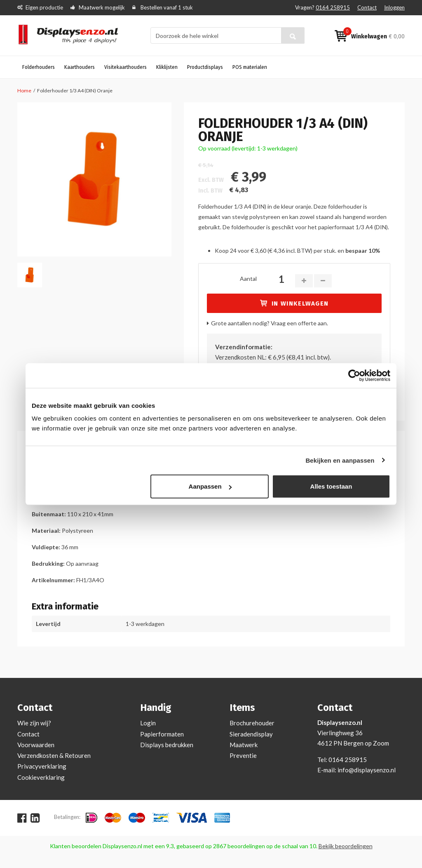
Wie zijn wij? (34, 723)
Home (24, 91)
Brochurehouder (252, 723)
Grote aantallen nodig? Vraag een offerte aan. (270, 323)
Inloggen (394, 7)
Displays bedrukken (167, 745)
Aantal (248, 279)
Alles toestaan (331, 486)
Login (148, 723)
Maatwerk (244, 745)
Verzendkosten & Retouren (54, 755)
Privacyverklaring (42, 766)
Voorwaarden (36, 745)
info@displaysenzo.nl (367, 770)
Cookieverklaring (41, 777)
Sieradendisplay (251, 734)
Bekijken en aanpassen (340, 460)
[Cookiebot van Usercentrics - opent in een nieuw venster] (354, 375)
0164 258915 (333, 7)
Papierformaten (162, 734)
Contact (367, 7)
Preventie (243, 755)
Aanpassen (210, 486)
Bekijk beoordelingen (346, 846)
